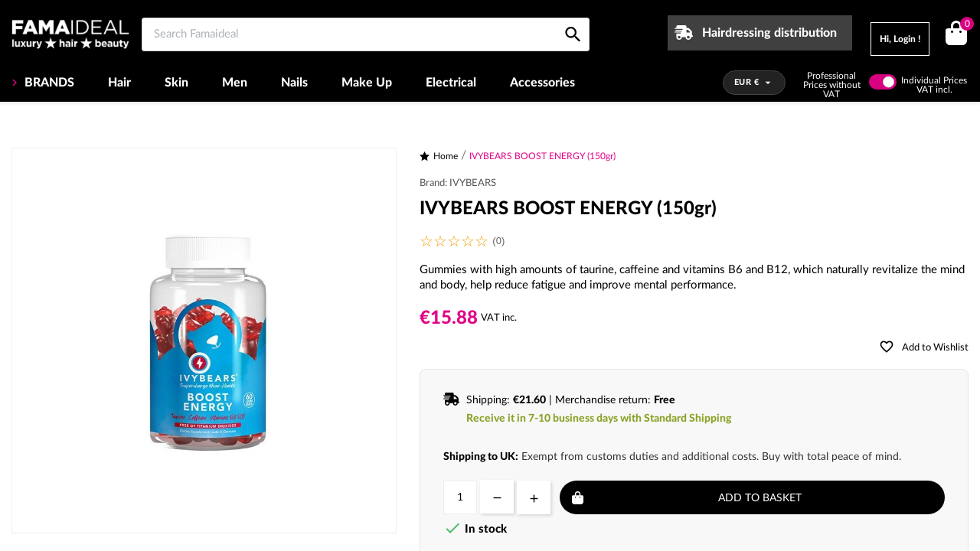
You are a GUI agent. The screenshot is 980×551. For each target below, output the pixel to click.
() (964, 26)
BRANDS (48, 83)
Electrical (451, 83)
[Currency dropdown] (755, 83)
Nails (294, 83)
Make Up (367, 83)
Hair (119, 83)
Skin (176, 83)
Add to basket (760, 498)
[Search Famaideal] (366, 34)
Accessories (542, 83)
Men (235, 83)
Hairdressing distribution (769, 33)
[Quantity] (460, 497)
